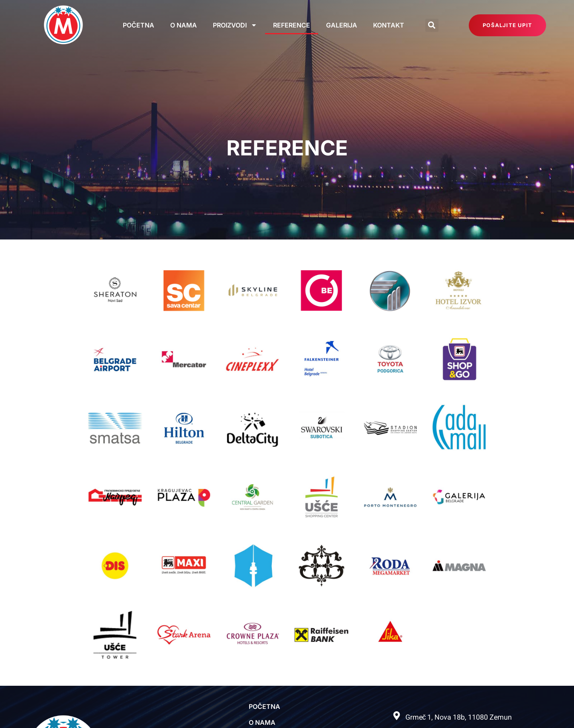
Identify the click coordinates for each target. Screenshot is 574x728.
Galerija (342, 25)
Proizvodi (235, 25)
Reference (292, 25)
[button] (432, 25)
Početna (139, 25)
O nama (184, 25)
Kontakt (389, 25)
